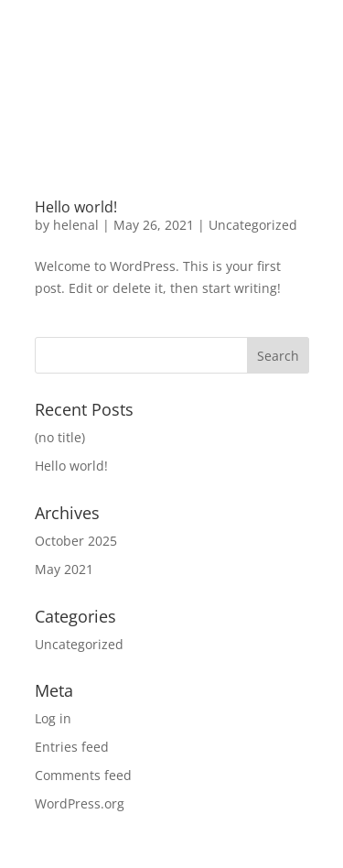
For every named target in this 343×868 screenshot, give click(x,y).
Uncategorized (253, 225)
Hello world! (76, 207)
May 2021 (64, 569)
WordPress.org (80, 803)
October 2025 (76, 541)
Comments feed (83, 775)
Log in (53, 718)
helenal (76, 225)
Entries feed (72, 747)
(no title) (60, 437)
